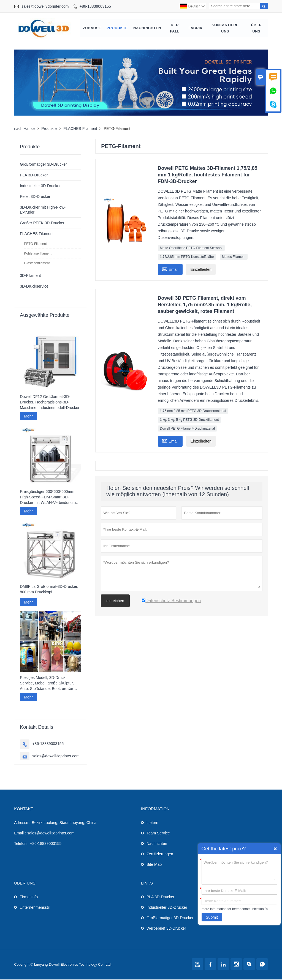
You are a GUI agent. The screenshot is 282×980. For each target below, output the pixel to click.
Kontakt (24, 809)
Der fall (175, 28)
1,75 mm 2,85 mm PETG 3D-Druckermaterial (193, 412)
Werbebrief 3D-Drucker (166, 929)
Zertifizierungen (160, 855)
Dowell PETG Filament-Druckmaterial (187, 429)
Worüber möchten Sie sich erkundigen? (239, 871)
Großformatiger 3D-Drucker (43, 165)
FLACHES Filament (80, 129)
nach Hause (24, 129)
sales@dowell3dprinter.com (45, 6)
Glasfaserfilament (37, 264)
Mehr (28, 417)
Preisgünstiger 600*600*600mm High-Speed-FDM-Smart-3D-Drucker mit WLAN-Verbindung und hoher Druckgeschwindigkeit (50, 498)
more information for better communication (233, 909)
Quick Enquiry (275, 849)
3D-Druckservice (34, 287)
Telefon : (21, 844)
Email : (20, 834)
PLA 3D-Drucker (34, 176)
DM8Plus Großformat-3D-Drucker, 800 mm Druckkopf (49, 590)
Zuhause (92, 28)
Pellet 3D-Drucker (35, 197)
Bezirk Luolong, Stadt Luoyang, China (64, 823)
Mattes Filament (234, 258)
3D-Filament (30, 276)
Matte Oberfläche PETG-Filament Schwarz (191, 249)
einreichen (115, 602)
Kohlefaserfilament (38, 254)
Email (170, 270)
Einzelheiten (201, 270)
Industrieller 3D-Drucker (40, 187)
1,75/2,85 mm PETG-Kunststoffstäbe (187, 258)
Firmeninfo (29, 897)
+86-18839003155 (95, 6)
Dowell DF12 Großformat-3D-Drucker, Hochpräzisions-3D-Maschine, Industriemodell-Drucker (50, 403)
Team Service (158, 834)
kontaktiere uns (225, 28)
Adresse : (22, 823)
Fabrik (195, 28)
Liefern (152, 823)
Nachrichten (147, 28)
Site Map (154, 865)
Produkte (117, 28)
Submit (212, 917)
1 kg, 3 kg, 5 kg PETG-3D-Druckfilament (189, 421)
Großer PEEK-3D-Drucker (42, 224)
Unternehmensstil (35, 908)
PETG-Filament (35, 245)
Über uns (256, 28)
